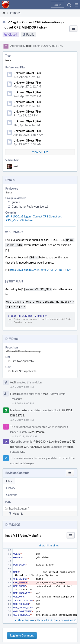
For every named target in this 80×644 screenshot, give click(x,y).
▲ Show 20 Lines (24, 618)
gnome (16, 202)
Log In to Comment (22, 633)
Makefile (18, 511)
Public (30, 34)
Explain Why (18, 449)
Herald (14, 391)
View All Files (40, 152)
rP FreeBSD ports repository (23, 349)
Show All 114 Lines (48, 618)
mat (16, 166)
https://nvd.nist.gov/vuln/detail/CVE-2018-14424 (40, 268)
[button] (76, 5)
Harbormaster (19, 408)
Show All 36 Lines (49, 543)
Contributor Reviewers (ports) (30, 207)
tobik (29, 46)
